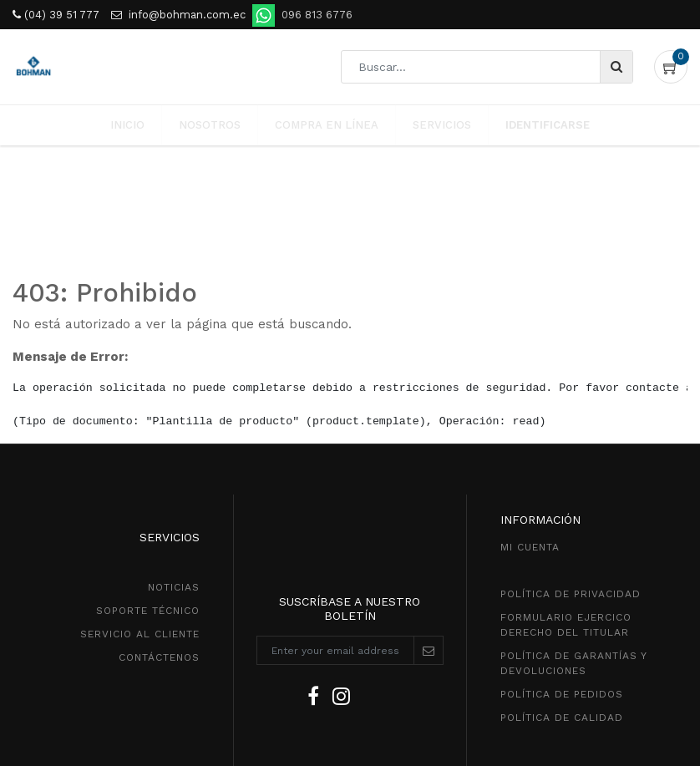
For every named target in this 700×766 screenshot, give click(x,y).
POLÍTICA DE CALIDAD (562, 572)
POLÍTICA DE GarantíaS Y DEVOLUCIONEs (573, 518)
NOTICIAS (174, 442)
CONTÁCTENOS (159, 512)
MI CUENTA (530, 402)
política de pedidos (562, 549)
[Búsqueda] (616, 67)
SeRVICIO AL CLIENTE (140, 489)
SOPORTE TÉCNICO (148, 465)
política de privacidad (571, 449)
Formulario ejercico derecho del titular (566, 479)
